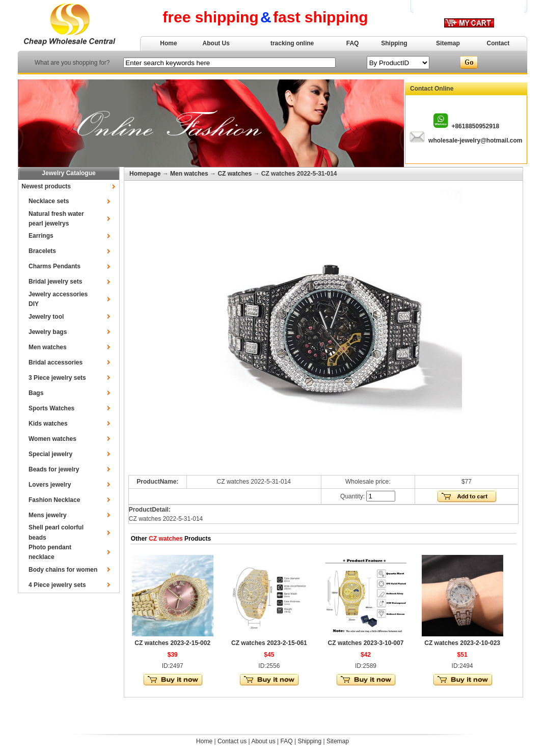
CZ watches (235, 174)
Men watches (48, 347)
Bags (36, 393)
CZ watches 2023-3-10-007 (366, 643)
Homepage (145, 174)
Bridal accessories (56, 362)
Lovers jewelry (50, 485)
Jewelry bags (48, 332)
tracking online (292, 43)
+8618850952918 (475, 126)
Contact (498, 43)
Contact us (232, 741)
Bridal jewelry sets (55, 282)
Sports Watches (51, 408)
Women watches (52, 439)
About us (263, 741)
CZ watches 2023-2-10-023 (462, 643)
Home (168, 43)
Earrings (41, 236)
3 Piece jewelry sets (57, 378)
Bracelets (42, 251)
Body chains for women (63, 570)
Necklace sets (49, 201)
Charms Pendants (54, 266)
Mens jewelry (48, 515)
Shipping (394, 43)
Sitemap (448, 43)
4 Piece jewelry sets (57, 585)
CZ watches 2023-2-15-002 (172, 643)
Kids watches (48, 424)
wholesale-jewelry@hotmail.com (475, 141)
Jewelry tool (46, 317)
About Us (216, 43)
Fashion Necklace (54, 500)
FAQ (353, 43)
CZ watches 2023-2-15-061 (269, 643)
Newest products (46, 186)
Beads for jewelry (54, 469)
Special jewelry (50, 454)
